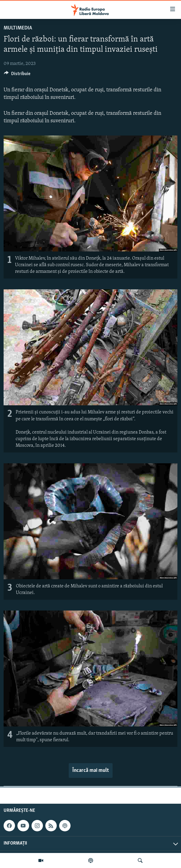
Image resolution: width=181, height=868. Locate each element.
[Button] (17, 75)
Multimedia (18, 28)
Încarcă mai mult (91, 771)
